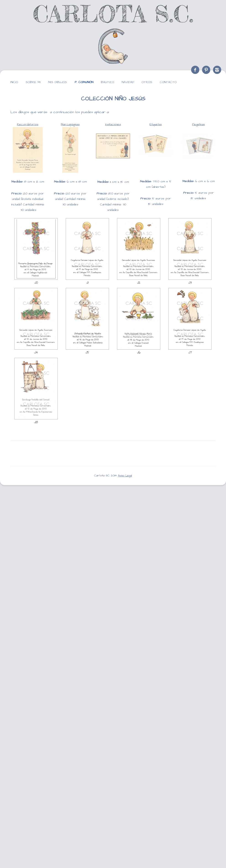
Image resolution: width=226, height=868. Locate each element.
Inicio (14, 82)
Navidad (128, 82)
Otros (147, 82)
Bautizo (107, 82)
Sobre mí (33, 82)
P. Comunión (84, 82)
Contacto (168, 82)
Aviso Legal (125, 476)
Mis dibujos (58, 82)
